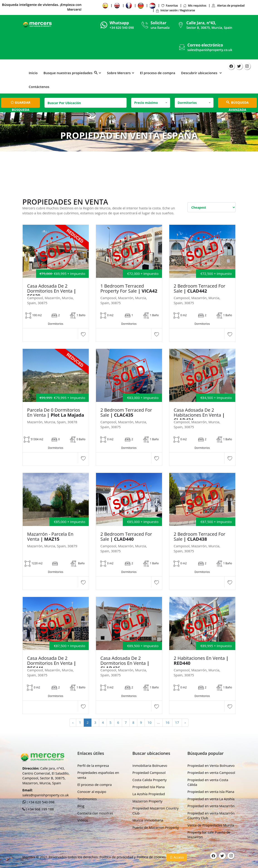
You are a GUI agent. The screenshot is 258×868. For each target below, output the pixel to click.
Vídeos (83, 820)
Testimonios (87, 799)
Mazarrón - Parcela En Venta (50, 537)
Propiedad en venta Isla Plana (211, 792)
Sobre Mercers (119, 73)
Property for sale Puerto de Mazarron (209, 835)
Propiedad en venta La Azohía (211, 799)
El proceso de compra (158, 73)
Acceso (177, 857)
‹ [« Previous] (73, 722)
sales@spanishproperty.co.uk (210, 50)
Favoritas (169, 6)
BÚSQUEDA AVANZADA (237, 104)
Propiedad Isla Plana (149, 787)
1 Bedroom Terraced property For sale (129, 289)
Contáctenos (39, 87)
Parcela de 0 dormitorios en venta (56, 413)
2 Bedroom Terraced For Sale (200, 289)
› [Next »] (185, 722)
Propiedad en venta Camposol (211, 773)
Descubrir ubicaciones (200, 73)
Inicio (33, 73)
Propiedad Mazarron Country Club (156, 811)
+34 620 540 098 (41, 802)
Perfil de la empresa (93, 765)
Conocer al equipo (92, 792)
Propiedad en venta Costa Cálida (208, 782)
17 (177, 722)
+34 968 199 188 (41, 809)
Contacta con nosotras (95, 813)
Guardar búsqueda (21, 104)
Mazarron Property (147, 801)
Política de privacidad (117, 857)
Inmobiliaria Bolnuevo (150, 765)
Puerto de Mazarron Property (156, 827)
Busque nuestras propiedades (71, 73)
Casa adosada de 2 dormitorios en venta (52, 291)
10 (149, 722)
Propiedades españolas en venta (98, 775)
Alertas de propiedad (228, 6)
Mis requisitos (195, 6)
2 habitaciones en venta (201, 661)
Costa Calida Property (150, 780)
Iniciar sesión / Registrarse (175, 10)
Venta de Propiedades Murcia (211, 825)
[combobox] (151, 103)
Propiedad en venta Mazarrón (211, 806)
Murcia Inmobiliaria (148, 820)
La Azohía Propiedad (149, 794)
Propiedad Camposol (149, 773)
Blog (81, 806)
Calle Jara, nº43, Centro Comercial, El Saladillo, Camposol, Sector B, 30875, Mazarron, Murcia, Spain (46, 775)
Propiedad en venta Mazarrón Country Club (211, 815)
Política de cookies (152, 857)
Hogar (107, 153)
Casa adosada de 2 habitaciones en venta (199, 415)
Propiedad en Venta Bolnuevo (211, 765)
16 (167, 722)
